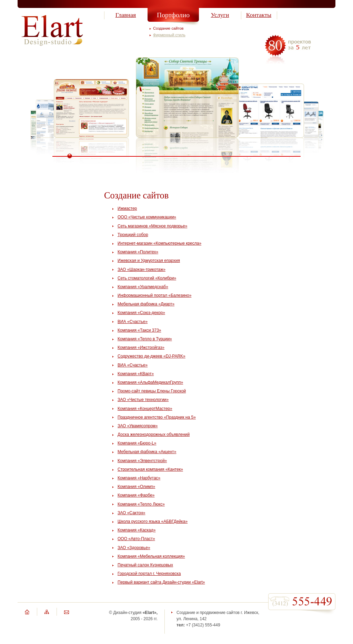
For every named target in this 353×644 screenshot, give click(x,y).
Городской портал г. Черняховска (149, 574)
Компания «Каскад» (137, 530)
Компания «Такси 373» (139, 330)
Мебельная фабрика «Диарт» (146, 304)
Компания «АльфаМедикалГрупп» (150, 382)
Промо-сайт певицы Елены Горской (152, 391)
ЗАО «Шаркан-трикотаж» (142, 270)
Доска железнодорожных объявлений (154, 435)
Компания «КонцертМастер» (145, 409)
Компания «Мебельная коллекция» (151, 556)
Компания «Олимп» (136, 487)
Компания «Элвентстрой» (142, 461)
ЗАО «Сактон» (132, 513)
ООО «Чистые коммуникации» (147, 217)
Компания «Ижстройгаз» (141, 348)
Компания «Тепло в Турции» (145, 339)
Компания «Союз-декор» (141, 313)
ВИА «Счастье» (133, 322)
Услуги (220, 15)
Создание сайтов (168, 28)
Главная (126, 15)
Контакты (259, 15)
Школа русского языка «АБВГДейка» (153, 521)
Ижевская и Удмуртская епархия (149, 261)
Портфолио (173, 15)
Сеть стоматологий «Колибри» (147, 278)
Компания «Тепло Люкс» (141, 504)
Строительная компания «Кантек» (150, 469)
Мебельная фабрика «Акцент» (147, 452)
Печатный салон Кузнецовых (145, 565)
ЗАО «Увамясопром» (138, 426)
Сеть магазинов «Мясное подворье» (152, 226)
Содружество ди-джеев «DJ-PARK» (152, 356)
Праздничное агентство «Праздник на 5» (157, 417)
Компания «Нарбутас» (139, 478)
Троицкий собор (133, 235)
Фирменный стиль (169, 35)
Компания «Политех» (138, 252)
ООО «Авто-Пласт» (136, 539)
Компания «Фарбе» (136, 495)
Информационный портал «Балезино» (154, 295)
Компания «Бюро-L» (137, 443)
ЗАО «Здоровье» (134, 548)
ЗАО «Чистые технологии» (143, 400)
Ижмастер (127, 208)
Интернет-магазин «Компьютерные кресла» (159, 243)
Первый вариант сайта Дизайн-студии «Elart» (161, 582)
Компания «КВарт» (136, 374)
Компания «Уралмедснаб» (143, 287)
